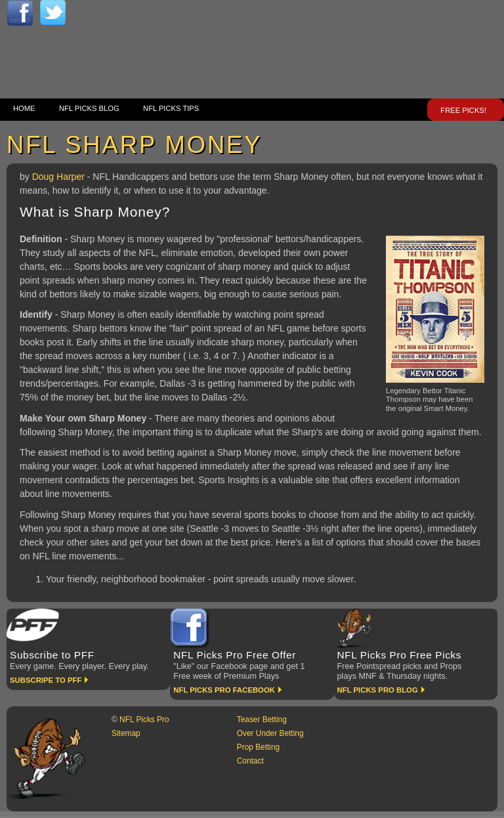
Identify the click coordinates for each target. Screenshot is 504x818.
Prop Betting (258, 747)
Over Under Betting (270, 733)
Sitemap (126, 733)
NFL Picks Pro (144, 720)
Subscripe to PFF (46, 680)
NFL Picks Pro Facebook (224, 690)
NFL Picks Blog (89, 108)
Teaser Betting (262, 720)
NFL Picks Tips (171, 108)
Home (24, 108)
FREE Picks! (463, 110)
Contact (250, 761)
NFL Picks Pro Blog (378, 690)
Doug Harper (60, 177)
